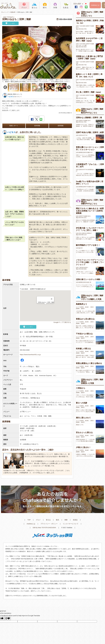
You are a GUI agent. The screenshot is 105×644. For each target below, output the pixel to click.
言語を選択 (79, 4)
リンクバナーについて (71, 524)
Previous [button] (5, 87)
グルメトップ (5, 12)
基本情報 (37, 126)
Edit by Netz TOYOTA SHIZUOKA (44, 528)
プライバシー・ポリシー (49, 524)
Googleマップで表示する (62, 322)
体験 (66, 520)
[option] (37, 54)
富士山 (48, 520)
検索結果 (13, 12)
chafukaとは (95, 5)
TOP (29, 520)
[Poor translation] (8, 618)
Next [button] (69, 87)
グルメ (38, 520)
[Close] (52, 299)
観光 (58, 520)
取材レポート (14, 126)
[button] (45, 306)
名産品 (75, 520)
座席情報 (61, 126)
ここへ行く (10, 23)
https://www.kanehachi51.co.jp (30, 355)
